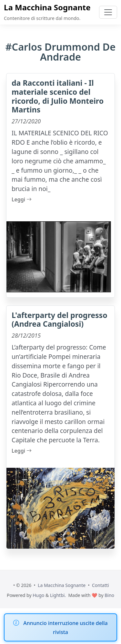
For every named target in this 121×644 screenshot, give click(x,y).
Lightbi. (58, 595)
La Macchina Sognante (47, 7)
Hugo (38, 595)
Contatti (101, 585)
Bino (109, 595)
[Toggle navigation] (108, 12)
